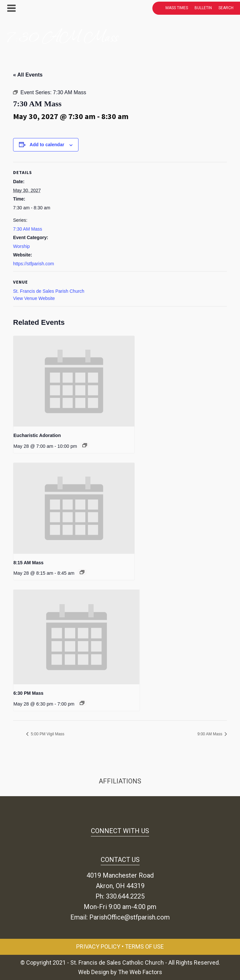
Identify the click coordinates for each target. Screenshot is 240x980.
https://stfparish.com (34, 264)
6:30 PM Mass (28, 693)
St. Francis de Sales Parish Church (49, 291)
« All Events (28, 75)
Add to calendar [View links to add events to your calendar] (47, 145)
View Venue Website (34, 298)
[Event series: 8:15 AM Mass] (82, 572)
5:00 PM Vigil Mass (47, 734)
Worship (21, 246)
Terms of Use (144, 946)
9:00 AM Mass (210, 734)
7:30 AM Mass (28, 229)
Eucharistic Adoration (37, 435)
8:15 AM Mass (28, 563)
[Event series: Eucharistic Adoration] (85, 445)
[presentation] (74, 381)
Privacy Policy (98, 946)
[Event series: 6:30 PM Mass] (82, 703)
